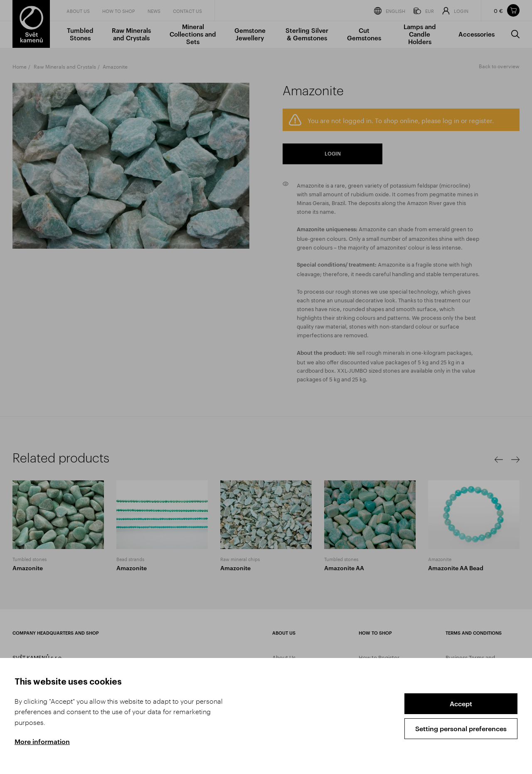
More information (42, 741)
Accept (461, 704)
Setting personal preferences (461, 728)
